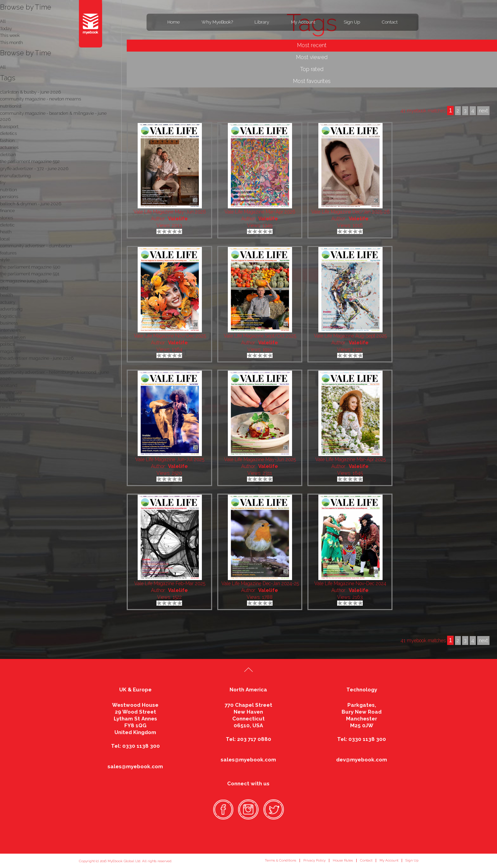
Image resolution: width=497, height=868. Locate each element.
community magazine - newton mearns (40, 99)
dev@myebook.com (362, 760)
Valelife (178, 219)
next (483, 640)
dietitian (8, 155)
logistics (8, 316)
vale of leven (13, 337)
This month (11, 43)
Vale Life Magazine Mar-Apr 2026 (260, 212)
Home (174, 22)
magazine (10, 351)
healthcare (11, 393)
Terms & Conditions (280, 860)
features (8, 253)
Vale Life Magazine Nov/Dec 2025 (170, 336)
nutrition (9, 190)
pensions (9, 197)
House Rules (343, 860)
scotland (9, 385)
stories (6, 218)
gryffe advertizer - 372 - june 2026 (34, 169)
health (6, 295)
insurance (10, 365)
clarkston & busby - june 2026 (30, 92)
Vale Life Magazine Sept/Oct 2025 (260, 336)
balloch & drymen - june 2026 (31, 204)
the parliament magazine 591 (30, 274)
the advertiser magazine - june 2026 (37, 358)
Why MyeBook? (217, 22)
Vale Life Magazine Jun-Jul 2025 (170, 459)
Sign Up (352, 22)
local (5, 239)
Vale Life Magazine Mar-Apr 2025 (350, 459)
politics (7, 344)
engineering (12, 414)
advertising (11, 309)
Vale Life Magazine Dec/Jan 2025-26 (350, 212)
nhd (4, 288)
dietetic (7, 225)
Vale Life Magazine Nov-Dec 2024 (350, 583)
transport (9, 127)
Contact (390, 22)
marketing (11, 400)
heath (6, 232)
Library (262, 22)
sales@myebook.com (135, 767)
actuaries (9, 147)
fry (3, 183)
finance (7, 211)
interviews (10, 330)
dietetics (8, 133)
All (3, 67)
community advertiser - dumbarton (36, 246)
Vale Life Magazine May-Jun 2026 (170, 212)
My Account (303, 22)
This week (10, 35)
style (5, 260)
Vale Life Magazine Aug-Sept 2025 (350, 336)
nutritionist (11, 106)
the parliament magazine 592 (30, 161)
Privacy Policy (314, 860)
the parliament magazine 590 (30, 267)
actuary (8, 302)
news (5, 407)
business (9, 323)
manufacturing (15, 176)
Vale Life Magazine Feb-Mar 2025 (170, 583)
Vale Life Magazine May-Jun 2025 (260, 459)
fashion (7, 141)
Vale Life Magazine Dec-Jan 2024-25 (260, 583)
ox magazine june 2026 (24, 281)
